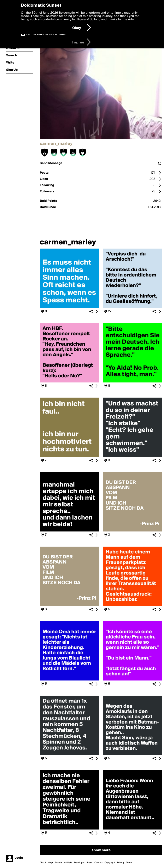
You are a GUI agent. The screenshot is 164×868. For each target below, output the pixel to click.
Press (90, 863)
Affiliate (68, 863)
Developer (79, 863)
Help (50, 863)
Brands (58, 863)
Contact (99, 863)
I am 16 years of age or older (46, 34)
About (43, 863)
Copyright (110, 863)
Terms (129, 863)
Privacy (121, 863)
